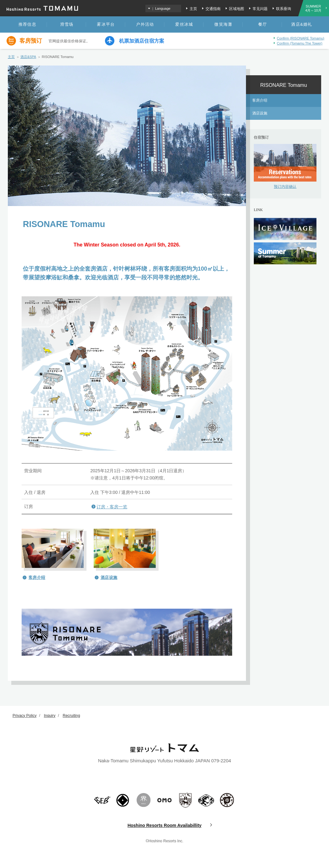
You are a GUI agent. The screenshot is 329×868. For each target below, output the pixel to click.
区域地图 (237, 9)
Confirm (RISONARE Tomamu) (301, 38)
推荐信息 (27, 24)
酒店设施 (109, 577)
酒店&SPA (28, 57)
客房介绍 (37, 577)
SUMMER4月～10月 (313, 8)
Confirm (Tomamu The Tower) (300, 43)
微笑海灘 (223, 24)
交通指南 (213, 9)
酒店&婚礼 (302, 24)
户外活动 (145, 24)
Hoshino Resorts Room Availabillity (164, 825)
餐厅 (263, 24)
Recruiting (74, 715)
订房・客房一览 (112, 507)
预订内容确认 (285, 187)
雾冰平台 (106, 24)
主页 (193, 9)
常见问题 (260, 9)
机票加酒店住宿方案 (142, 41)
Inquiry (51, 715)
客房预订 (31, 41)
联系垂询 (284, 9)
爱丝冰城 (184, 24)
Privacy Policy (25, 715)
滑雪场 (67, 24)
